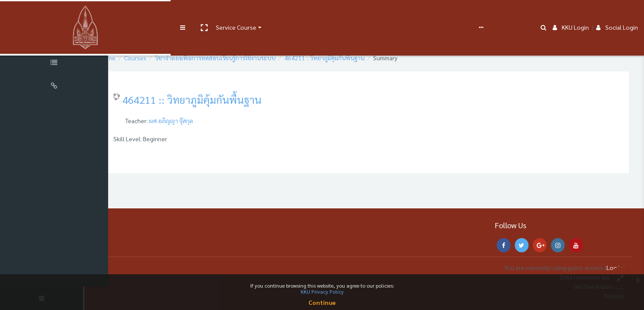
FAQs (318, 14)
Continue (322, 302)
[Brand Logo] (56, 14)
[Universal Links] (56, 87)
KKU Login (571, 14)
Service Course (177, 14)
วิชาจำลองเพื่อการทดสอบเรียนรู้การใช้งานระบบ (243, 58)
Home (135, 58)
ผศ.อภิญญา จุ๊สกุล (199, 121)
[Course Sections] (56, 40)
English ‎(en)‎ (347, 14)
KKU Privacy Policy (322, 291)
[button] (145, 14)
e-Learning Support (274, 14)
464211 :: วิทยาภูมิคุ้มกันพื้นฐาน (352, 58)
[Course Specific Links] (56, 64)
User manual (226, 14)
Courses (163, 58)
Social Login (617, 14)
